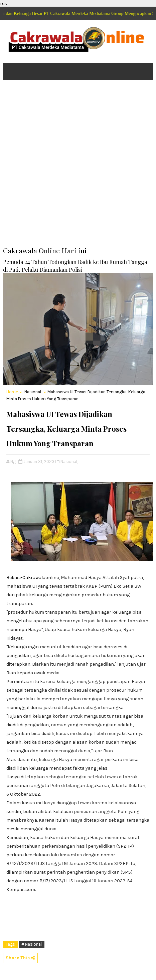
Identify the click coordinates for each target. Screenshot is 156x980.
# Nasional (32, 944)
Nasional (33, 392)
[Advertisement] (78, 168)
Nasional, (69, 461)
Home (12, 392)
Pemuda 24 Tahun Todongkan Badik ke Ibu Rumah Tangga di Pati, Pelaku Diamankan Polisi (75, 265)
